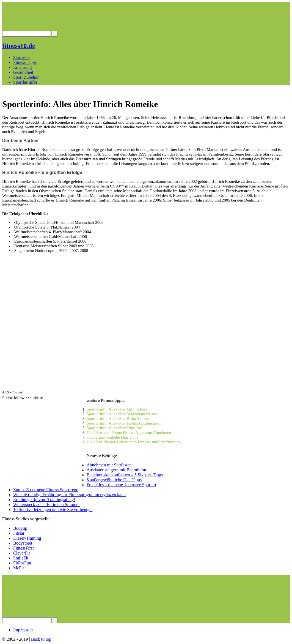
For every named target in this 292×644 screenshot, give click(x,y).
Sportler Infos (25, 82)
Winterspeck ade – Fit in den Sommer (46, 505)
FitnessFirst (24, 548)
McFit (19, 568)
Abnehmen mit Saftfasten (109, 465)
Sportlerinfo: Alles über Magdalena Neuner (122, 414)
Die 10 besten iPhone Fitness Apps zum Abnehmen (129, 433)
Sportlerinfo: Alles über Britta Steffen (118, 419)
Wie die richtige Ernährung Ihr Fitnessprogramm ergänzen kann (69, 495)
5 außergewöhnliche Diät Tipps (112, 437)
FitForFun (22, 563)
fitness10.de (19, 46)
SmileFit (21, 558)
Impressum (23, 630)
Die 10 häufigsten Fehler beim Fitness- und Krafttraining (134, 442)
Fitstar (19, 533)
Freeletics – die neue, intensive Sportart (121, 485)
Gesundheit (23, 72)
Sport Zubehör (26, 77)
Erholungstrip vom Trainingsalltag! (44, 500)
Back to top (41, 639)
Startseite (21, 57)
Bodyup (20, 528)
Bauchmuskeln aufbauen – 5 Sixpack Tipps (125, 475)
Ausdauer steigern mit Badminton (116, 470)
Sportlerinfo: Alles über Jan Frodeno (117, 409)
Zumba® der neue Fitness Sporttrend (46, 490)
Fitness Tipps (25, 62)
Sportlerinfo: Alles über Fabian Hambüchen (123, 423)
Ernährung (23, 67)
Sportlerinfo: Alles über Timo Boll (115, 428)
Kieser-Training (27, 538)
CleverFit (21, 553)
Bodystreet (23, 543)
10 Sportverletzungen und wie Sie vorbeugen (53, 510)
